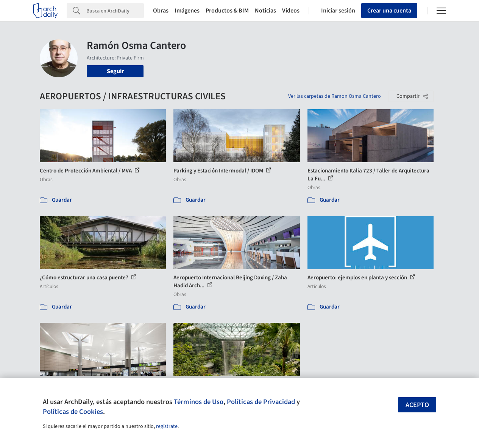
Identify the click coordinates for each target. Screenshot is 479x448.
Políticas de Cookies (73, 412)
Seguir (115, 71)
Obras (161, 11)
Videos (291, 11)
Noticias (265, 11)
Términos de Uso (199, 402)
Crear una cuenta (389, 11)
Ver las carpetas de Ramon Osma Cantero (335, 96)
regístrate (167, 426)
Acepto (417, 405)
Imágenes (187, 11)
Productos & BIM (227, 11)
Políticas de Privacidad (261, 402)
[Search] (115, 11)
